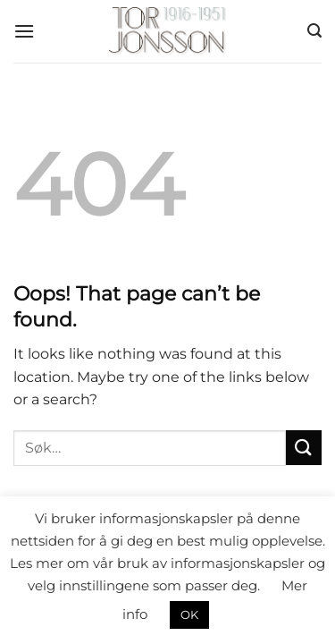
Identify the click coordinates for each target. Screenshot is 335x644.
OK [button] (189, 614)
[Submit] (304, 448)
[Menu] (24, 31)
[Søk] (314, 31)
